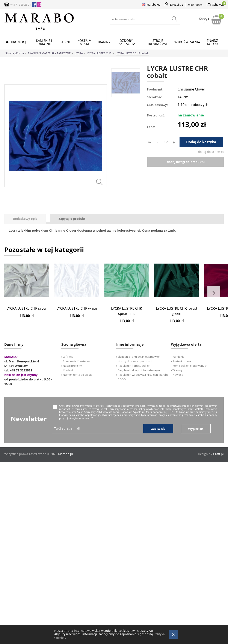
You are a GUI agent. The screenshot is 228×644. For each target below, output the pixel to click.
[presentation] (25, 219)
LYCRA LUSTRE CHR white (77, 308)
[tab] (27, 219)
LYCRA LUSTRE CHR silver (27, 308)
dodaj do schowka (211, 152)
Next (214, 293)
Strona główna (15, 53)
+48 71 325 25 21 (21, 5)
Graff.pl (218, 454)
